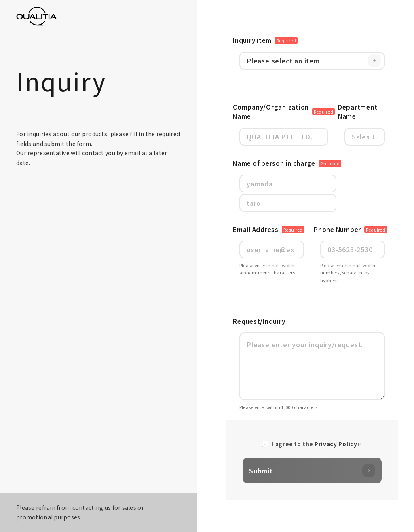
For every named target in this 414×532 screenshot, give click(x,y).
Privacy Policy (336, 444)
